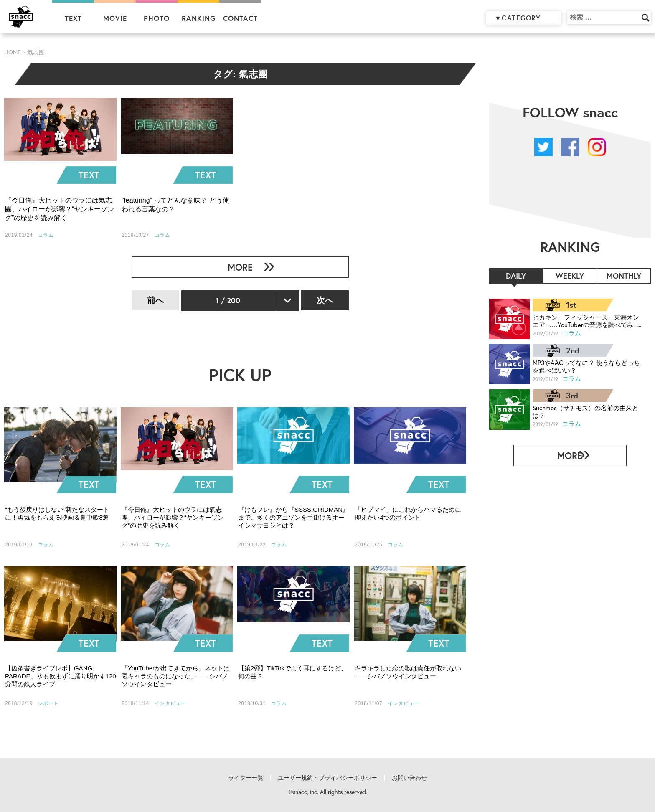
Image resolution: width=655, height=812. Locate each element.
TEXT (73, 18)
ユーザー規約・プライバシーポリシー (327, 778)
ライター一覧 (246, 778)
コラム (572, 333)
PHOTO (157, 18)
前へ (155, 300)
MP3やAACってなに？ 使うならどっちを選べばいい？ (583, 366)
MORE (237, 267)
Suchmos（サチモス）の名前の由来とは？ (582, 411)
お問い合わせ (409, 778)
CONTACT (240, 18)
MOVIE (115, 18)
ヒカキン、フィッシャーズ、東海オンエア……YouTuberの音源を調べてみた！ (582, 321)
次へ (325, 300)
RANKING (199, 18)
